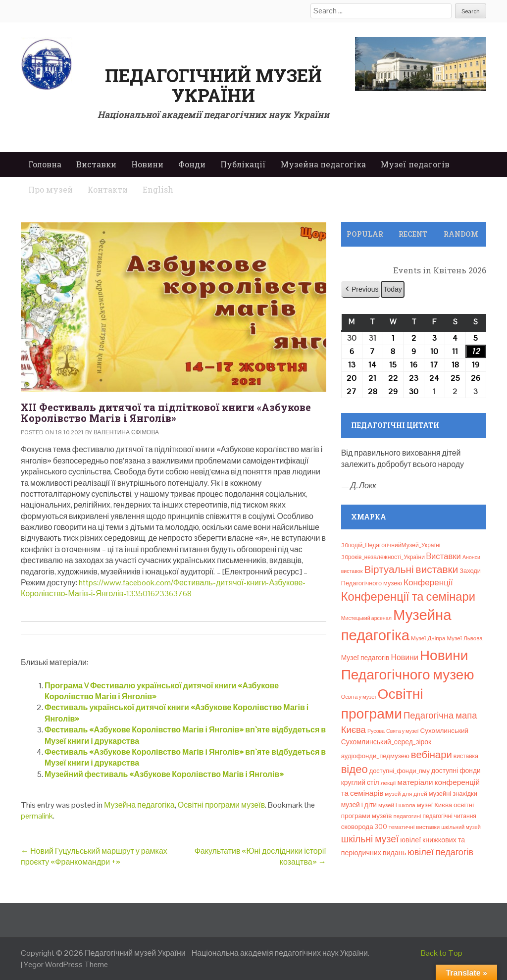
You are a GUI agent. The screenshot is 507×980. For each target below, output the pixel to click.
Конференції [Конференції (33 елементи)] (428, 582)
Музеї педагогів (415, 164)
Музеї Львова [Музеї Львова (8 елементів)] (465, 638)
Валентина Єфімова (126, 432)
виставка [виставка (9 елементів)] (466, 756)
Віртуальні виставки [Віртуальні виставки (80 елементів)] (411, 569)
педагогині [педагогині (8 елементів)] (407, 816)
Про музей (51, 189)
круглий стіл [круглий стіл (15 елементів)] (360, 782)
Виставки (96, 164)
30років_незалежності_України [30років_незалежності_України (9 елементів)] (383, 557)
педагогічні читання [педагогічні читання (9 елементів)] (449, 816)
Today (392, 289)
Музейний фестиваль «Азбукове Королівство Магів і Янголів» (164, 774)
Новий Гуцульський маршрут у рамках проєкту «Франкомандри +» (94, 856)
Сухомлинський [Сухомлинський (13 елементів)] (445, 731)
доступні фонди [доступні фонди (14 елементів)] (456, 771)
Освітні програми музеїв (221, 805)
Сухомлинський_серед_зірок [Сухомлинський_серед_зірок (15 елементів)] (386, 742)
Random (461, 234)
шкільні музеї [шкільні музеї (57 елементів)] (370, 839)
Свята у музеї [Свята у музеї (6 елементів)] (402, 731)
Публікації (243, 164)
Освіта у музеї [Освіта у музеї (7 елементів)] (359, 697)
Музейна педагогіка (323, 164)
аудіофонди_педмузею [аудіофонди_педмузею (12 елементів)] (375, 756)
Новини (147, 164)
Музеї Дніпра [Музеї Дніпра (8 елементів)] (428, 638)
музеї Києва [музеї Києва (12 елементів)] (434, 805)
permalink (37, 816)
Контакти (108, 189)
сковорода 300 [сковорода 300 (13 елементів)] (364, 827)
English (158, 189)
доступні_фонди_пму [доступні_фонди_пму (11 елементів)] (400, 771)
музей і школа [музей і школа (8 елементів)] (397, 805)
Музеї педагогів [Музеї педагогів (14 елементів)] (365, 658)
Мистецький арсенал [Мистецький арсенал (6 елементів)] (366, 618)
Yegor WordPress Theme (66, 964)
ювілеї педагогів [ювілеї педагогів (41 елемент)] (440, 852)
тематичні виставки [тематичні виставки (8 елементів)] (414, 827)
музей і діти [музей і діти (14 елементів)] (359, 805)
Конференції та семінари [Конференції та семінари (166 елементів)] (408, 596)
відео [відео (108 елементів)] (355, 769)
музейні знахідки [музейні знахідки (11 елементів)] (453, 794)
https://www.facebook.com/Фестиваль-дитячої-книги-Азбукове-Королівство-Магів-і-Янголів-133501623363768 (163, 588)
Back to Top (442, 953)
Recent (413, 234)
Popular (365, 234)
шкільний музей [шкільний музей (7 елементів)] (461, 827)
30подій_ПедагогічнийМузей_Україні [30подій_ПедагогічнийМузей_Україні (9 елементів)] (391, 545)
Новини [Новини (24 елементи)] (404, 657)
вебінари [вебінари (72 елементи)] (431, 755)
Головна (45, 164)
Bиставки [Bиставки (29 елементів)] (444, 556)
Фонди (192, 164)
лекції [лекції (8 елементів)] (388, 783)
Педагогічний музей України (213, 85)
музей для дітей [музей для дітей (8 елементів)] (406, 794)
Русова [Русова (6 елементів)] (376, 731)
